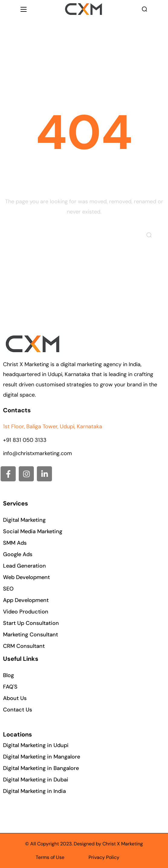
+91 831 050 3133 (25, 440)
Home (67, 66)
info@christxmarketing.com (37, 453)
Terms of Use (50, 857)
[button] (144, 9)
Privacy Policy (104, 857)
